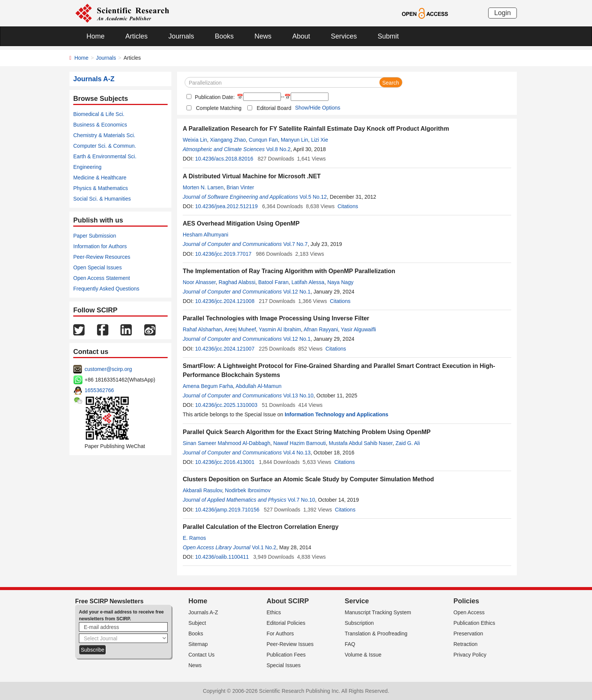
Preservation (468, 634)
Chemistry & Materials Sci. (104, 135)
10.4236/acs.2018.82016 (224, 159)
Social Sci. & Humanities (102, 199)
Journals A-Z (203, 612)
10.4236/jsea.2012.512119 (227, 206)
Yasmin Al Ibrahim (280, 329)
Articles (136, 36)
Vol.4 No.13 (297, 453)
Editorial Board (274, 108)
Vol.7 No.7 (295, 244)
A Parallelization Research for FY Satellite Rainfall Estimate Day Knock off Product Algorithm (316, 129)
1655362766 (99, 390)
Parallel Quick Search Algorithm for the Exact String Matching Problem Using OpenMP (307, 432)
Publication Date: (214, 97)
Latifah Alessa (308, 282)
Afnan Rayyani (321, 329)
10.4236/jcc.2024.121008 (225, 301)
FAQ (350, 644)
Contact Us (201, 655)
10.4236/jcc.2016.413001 (225, 462)
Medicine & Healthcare (100, 178)
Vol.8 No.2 (278, 149)
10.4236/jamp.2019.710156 (227, 510)
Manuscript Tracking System (378, 612)
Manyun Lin (294, 140)
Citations (348, 206)
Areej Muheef (240, 329)
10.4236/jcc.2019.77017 (223, 254)
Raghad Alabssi (237, 282)
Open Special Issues (97, 267)
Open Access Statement (102, 278)
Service (357, 601)
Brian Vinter (240, 187)
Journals (181, 36)
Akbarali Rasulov (202, 490)
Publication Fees (286, 655)
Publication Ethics (474, 623)
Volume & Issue (363, 655)
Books (224, 36)
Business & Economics (100, 125)
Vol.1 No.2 (264, 547)
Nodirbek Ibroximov (248, 490)
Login (503, 13)
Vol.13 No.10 (298, 396)
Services (344, 36)
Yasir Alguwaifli (358, 329)
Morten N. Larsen (203, 187)
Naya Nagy (340, 282)
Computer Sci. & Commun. (105, 146)
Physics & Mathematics (101, 188)
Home (96, 36)
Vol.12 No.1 (297, 292)
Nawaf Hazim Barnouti (300, 443)
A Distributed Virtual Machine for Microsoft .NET (252, 176)
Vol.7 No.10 (301, 500)
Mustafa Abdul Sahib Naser (361, 443)
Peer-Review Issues (290, 644)
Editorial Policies (286, 623)
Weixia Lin (195, 140)
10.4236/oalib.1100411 (222, 557)
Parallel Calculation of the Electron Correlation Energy (261, 527)
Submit (388, 36)
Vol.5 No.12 (313, 197)
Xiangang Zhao (228, 140)
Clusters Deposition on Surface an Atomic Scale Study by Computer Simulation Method (308, 479)
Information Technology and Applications (337, 414)
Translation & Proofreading (376, 634)
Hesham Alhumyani (206, 235)
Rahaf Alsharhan (202, 329)
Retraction (466, 644)
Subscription (359, 623)
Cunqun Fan (263, 140)
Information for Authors (100, 246)
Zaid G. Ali (408, 443)
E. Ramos (194, 538)
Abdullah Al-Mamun (258, 386)
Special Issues (284, 665)
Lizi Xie (320, 140)
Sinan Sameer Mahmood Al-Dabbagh (227, 443)
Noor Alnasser (199, 282)
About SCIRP (288, 601)
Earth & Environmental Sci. (105, 156)
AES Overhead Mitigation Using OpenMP (241, 223)
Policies (466, 601)
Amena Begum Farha (208, 386)
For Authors (280, 634)
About (301, 36)
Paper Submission (95, 236)
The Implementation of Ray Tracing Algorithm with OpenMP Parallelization (289, 271)
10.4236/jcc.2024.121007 (225, 349)
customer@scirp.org (108, 369)
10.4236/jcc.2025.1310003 (226, 405)
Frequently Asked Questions (106, 289)
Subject (197, 623)
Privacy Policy (470, 655)
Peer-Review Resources (102, 257)
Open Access (469, 612)
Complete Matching (219, 108)
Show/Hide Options (318, 108)
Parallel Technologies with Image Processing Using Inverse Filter (276, 318)
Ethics (274, 612)
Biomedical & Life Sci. (99, 114)
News (263, 36)
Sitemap (198, 644)
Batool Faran (273, 282)
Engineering (87, 167)
